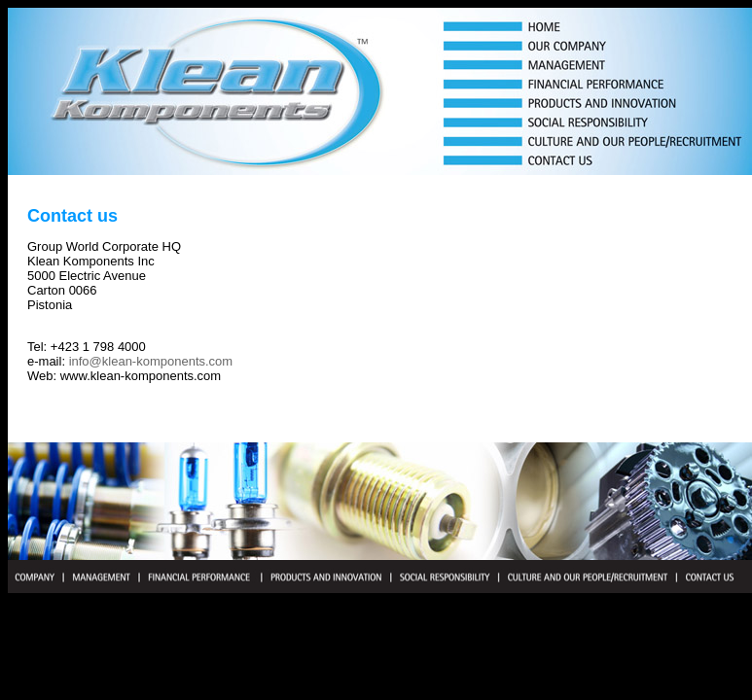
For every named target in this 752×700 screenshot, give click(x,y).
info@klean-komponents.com (151, 361)
